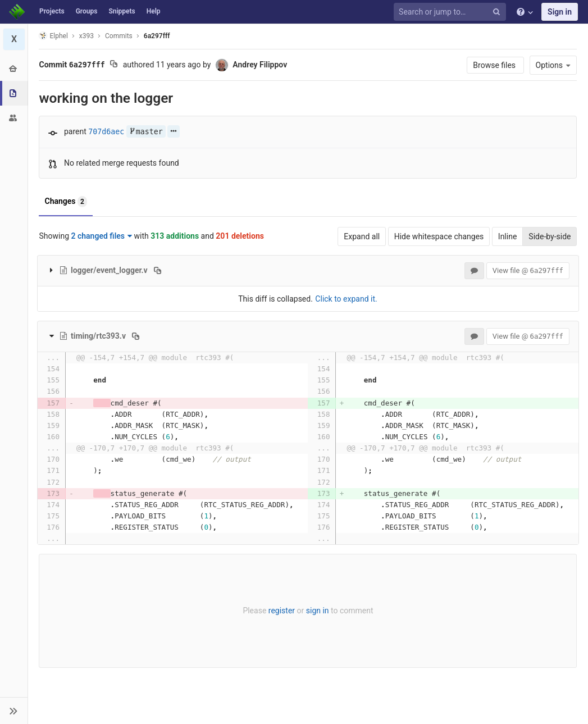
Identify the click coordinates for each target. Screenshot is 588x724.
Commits (119, 36)
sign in (318, 611)
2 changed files (102, 236)
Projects (52, 11)
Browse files (495, 65)
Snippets (122, 11)
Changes (66, 202)
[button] (14, 711)
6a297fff (157, 36)
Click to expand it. (346, 299)
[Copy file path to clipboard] (158, 270)
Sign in (560, 12)
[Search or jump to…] (452, 12)
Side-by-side (550, 236)
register (282, 611)
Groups (87, 11)
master (146, 132)
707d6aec (106, 132)
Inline (508, 236)
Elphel (54, 36)
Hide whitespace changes (439, 236)
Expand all (362, 236)
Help (154, 11)
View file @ (528, 270)
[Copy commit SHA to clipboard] (114, 65)
